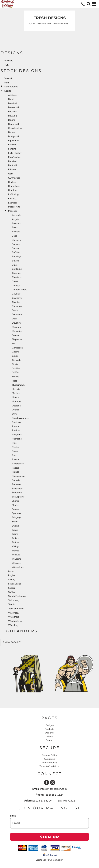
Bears (15, 227)
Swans (15, 526)
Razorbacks (18, 464)
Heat (14, 381)
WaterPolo (14, 617)
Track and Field (16, 609)
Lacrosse (13, 203)
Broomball (14, 124)
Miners (15, 397)
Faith (7, 83)
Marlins (16, 393)
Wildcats (17, 559)
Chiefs (15, 281)
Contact (50, 740)
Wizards (16, 563)
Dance (11, 132)
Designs (50, 725)
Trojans (16, 538)
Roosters (17, 484)
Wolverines (18, 567)
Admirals (17, 215)
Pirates (15, 447)
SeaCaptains (18, 497)
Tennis (11, 604)
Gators (15, 352)
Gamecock (17, 348)
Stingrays (17, 517)
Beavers (16, 232)
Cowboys (17, 298)
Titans (15, 534)
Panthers (17, 422)
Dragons (16, 327)
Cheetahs (17, 277)
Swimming (14, 600)
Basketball (14, 107)
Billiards (12, 112)
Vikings (16, 546)
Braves (15, 248)
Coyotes (16, 302)
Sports (8, 91)
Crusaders (17, 306)
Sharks (15, 501)
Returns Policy (49, 755)
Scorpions (17, 493)
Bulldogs (17, 257)
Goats (15, 364)
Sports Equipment (17, 596)
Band (11, 99)
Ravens (16, 459)
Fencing (12, 149)
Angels (16, 219)
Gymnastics (14, 178)
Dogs (15, 319)
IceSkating (13, 194)
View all (9, 61)
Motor (11, 571)
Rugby (11, 575)
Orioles (16, 410)
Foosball (13, 161)
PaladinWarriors (20, 418)
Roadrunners (19, 476)
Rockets (16, 480)
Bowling (13, 116)
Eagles (15, 335)
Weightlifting (15, 621)
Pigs (14, 443)
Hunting (12, 190)
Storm (15, 522)
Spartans (16, 513)
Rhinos (16, 472)
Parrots (16, 426)
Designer (50, 733)
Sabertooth (18, 489)
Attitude (12, 95)
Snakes (16, 509)
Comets (16, 286)
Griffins (16, 372)
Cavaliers (17, 273)
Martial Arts (14, 207)
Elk (14, 344)
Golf (10, 174)
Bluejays (16, 240)
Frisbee (12, 169)
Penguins (17, 435)
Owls (15, 414)
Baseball (13, 103)
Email (13, 816)
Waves (15, 551)
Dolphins (17, 323)
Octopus (16, 406)
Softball (12, 592)
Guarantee (49, 759)
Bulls (15, 265)
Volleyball (13, 613)
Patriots (16, 430)
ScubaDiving (15, 584)
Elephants (17, 339)
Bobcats (16, 244)
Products (49, 729)
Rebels (15, 468)
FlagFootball (15, 157)
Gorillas (16, 368)
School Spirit (11, 87)
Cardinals (17, 269)
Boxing (12, 120)
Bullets (16, 261)
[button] (89, 4)
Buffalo (16, 252)
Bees (14, 236)
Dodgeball (14, 136)
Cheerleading (15, 128)
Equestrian (14, 141)
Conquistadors (19, 290)
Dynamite (17, 331)
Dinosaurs (17, 314)
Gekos (15, 356)
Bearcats (16, 223)
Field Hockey (15, 153)
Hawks (15, 377)
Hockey (12, 182)
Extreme (12, 145)
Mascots (12, 211)
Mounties (17, 402)
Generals (17, 360)
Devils (15, 310)
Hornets (16, 389)
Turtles (15, 542)
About (50, 737)
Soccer (12, 588)
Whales (16, 555)
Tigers (15, 530)
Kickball (12, 199)
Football (13, 165)
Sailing (12, 580)
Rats (14, 455)
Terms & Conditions (49, 766)
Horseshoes (14, 186)
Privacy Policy (50, 763)
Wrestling (13, 625)
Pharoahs (17, 439)
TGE (6, 65)
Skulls (15, 505)
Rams (15, 451)
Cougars (16, 294)
